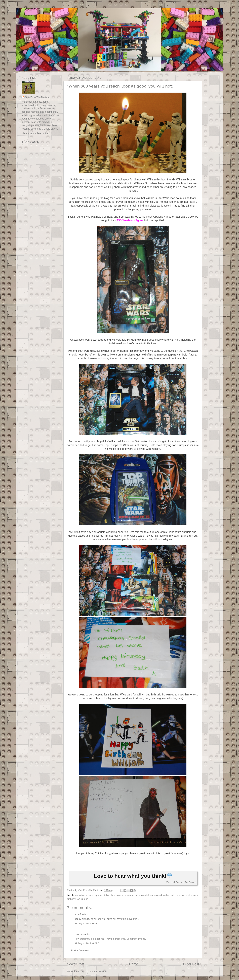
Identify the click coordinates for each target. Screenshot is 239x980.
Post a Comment (80, 950)
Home (134, 964)
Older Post (191, 964)
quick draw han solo (165, 895)
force (91, 895)
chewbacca (81, 895)
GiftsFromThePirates (37, 97)
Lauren (78, 934)
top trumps (82, 899)
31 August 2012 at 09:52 (88, 943)
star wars (182, 895)
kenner (130, 895)
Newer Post (75, 964)
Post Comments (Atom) (94, 971)
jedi (124, 895)
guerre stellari (103, 895)
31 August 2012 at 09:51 (88, 923)
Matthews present (138, 539)
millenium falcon (144, 895)
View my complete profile (35, 133)
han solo (116, 895)
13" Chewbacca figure (130, 220)
